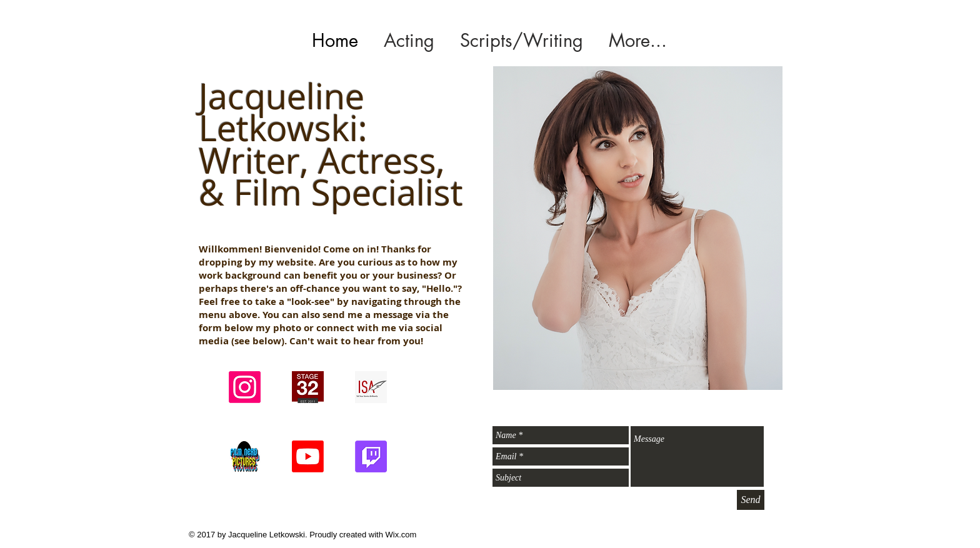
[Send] (751, 500)
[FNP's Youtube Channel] (308, 456)
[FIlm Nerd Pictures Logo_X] (245, 456)
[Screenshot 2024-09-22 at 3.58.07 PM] (371, 387)
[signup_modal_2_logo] (308, 387)
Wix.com (401, 535)
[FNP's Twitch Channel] (371, 456)
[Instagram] (245, 387)
